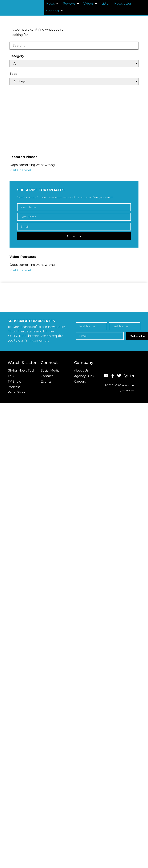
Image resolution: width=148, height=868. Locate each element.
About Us (81, 370)
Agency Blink (84, 376)
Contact (47, 376)
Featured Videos (23, 157)
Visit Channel (20, 170)
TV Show (14, 382)
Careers (80, 382)
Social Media (50, 370)
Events (46, 382)
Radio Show (17, 392)
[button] (53, 4)
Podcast (14, 387)
